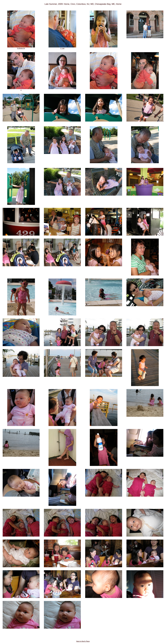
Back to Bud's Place (83, 641)
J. (21, 89)
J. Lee (62, 48)
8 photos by (21, 48)
